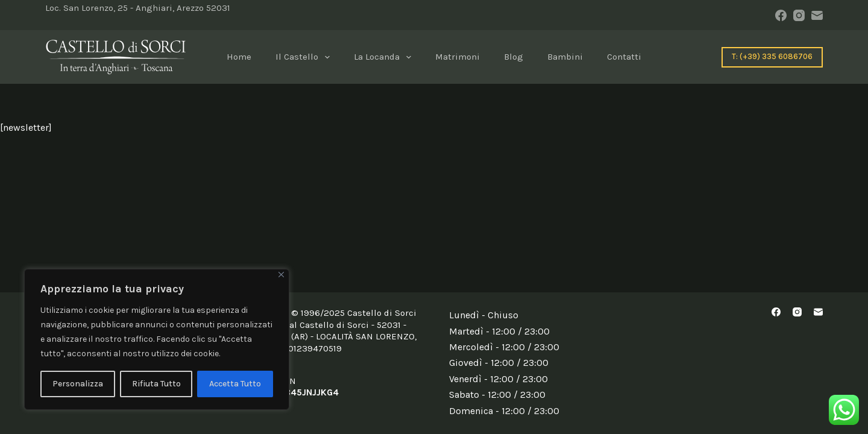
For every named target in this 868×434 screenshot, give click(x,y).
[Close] (281, 275)
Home (239, 57)
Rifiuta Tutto (156, 384)
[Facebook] (781, 15)
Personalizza (78, 384)
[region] (157, 339)
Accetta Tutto (235, 384)
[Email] (817, 15)
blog (514, 57)
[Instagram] (799, 15)
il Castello (305, 57)
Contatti (624, 57)
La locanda (385, 57)
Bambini (565, 57)
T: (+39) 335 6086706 (772, 56)
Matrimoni (458, 57)
